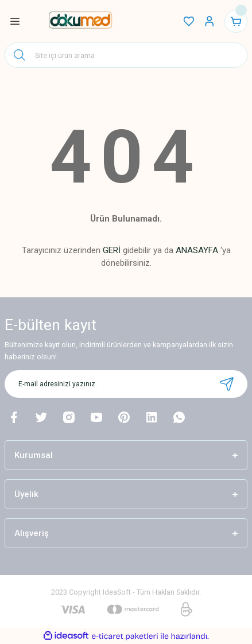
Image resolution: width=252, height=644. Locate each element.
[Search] (126, 55)
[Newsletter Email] (126, 384)
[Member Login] (210, 21)
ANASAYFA (197, 250)
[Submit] (227, 384)
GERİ (112, 250)
